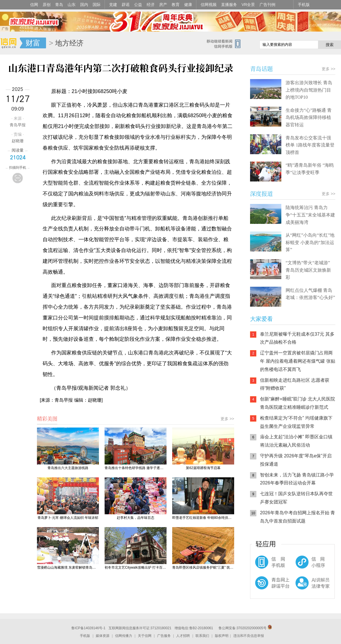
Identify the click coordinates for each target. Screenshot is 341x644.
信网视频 (209, 5)
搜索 (330, 45)
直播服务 (229, 5)
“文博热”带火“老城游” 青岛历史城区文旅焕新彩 (308, 270)
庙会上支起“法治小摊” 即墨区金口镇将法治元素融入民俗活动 (296, 441)
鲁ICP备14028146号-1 (88, 628)
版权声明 (222, 636)
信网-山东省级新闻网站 (10, 43)
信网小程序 (301, 565)
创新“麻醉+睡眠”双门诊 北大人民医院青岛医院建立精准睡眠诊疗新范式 (298, 403)
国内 (84, 5)
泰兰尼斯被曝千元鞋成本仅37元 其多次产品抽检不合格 (297, 338)
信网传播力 (124, 636)
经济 (151, 5)
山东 (72, 5)
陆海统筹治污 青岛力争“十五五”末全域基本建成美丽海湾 (310, 215)
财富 (33, 43)
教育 (176, 5)
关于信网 (145, 636)
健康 (188, 5)
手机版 (304, 5)
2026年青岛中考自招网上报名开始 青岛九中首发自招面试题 (298, 517)
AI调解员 (301, 588)
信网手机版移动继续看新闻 (226, 44)
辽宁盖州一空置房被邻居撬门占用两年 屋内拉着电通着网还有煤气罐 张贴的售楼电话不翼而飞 (298, 361)
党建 (113, 5)
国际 (97, 5)
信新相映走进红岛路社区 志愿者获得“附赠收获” (295, 384)
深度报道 (261, 194)
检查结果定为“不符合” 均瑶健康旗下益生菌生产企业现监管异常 (296, 422)
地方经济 (69, 43)
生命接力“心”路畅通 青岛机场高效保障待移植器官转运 (309, 117)
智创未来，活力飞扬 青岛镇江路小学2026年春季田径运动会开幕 (297, 479)
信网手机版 (267, 565)
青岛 (59, 5)
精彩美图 (47, 418)
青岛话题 (261, 69)
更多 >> (227, 419)
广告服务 (164, 636)
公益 (138, 5)
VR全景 (248, 5)
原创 (47, 5)
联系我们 (202, 636)
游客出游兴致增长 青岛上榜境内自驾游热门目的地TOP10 (309, 90)
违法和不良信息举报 (249, 636)
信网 (34, 5)
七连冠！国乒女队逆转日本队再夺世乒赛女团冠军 (296, 498)
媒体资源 (103, 636)
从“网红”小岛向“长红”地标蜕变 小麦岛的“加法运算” (310, 242)
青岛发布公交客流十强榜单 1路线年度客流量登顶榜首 (310, 145)
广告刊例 (267, 5)
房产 (163, 5)
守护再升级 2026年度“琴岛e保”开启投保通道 (296, 460)
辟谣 (126, 5)
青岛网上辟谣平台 (267, 588)
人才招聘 (183, 636)
